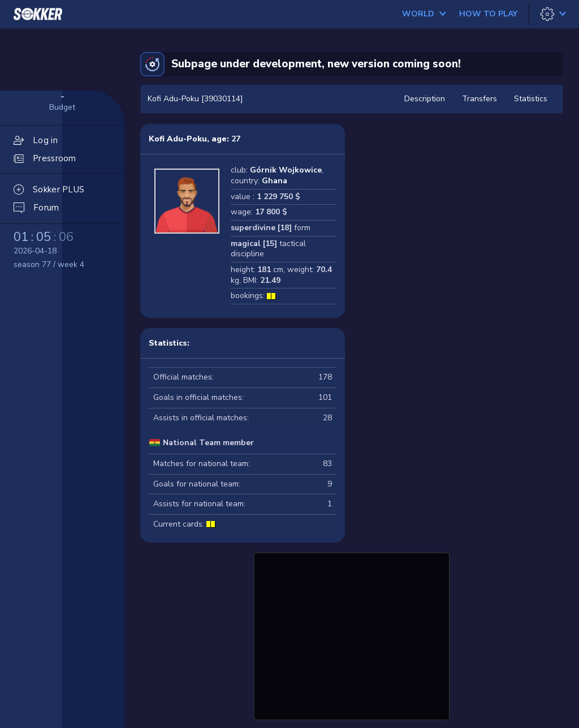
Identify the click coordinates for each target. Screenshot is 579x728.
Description (425, 99)
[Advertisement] (352, 635)
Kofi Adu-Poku (178, 139)
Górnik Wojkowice (286, 170)
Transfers (479, 99)
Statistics (531, 99)
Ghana (275, 181)
